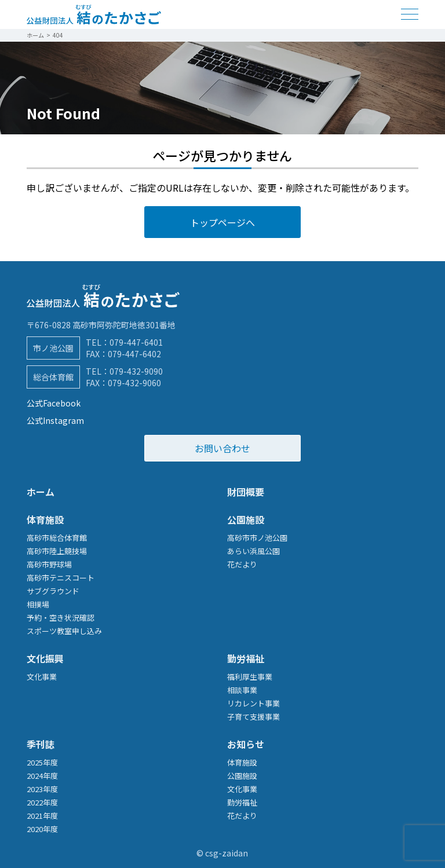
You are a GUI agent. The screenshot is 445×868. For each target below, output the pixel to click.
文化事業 (42, 677)
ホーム (41, 492)
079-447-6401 (136, 342)
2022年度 (42, 802)
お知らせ (246, 744)
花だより (242, 564)
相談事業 (242, 690)
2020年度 (42, 829)
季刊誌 (41, 744)
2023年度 (42, 789)
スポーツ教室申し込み (64, 631)
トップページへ (222, 222)
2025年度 (42, 762)
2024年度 (42, 776)
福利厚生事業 (250, 677)
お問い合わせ (222, 448)
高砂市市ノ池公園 (257, 538)
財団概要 (246, 492)
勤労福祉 (246, 658)
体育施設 (45, 519)
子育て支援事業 (253, 717)
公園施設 (246, 519)
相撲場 (38, 604)
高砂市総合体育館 (57, 538)
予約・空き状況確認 (61, 618)
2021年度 (42, 816)
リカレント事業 (253, 703)
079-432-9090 (136, 371)
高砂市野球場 (49, 564)
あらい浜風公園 (253, 551)
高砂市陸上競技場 (57, 551)
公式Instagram (55, 420)
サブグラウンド (53, 591)
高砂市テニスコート (61, 578)
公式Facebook (54, 403)
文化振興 (45, 658)
